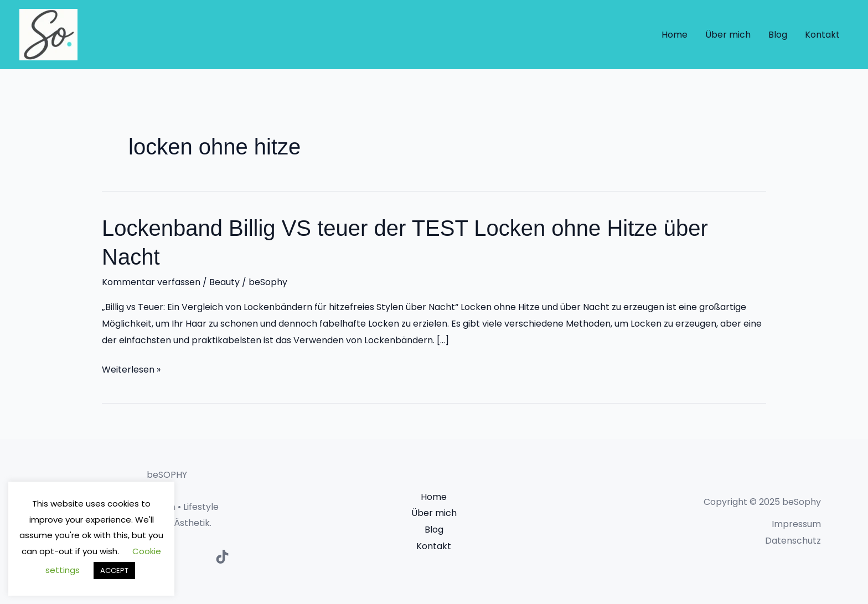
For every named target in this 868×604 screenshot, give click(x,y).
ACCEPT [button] (114, 571)
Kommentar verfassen (151, 282)
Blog (778, 35)
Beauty (224, 282)
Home (675, 35)
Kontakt (822, 35)
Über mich (728, 35)
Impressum (796, 524)
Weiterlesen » (131, 370)
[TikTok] (222, 557)
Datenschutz (793, 541)
